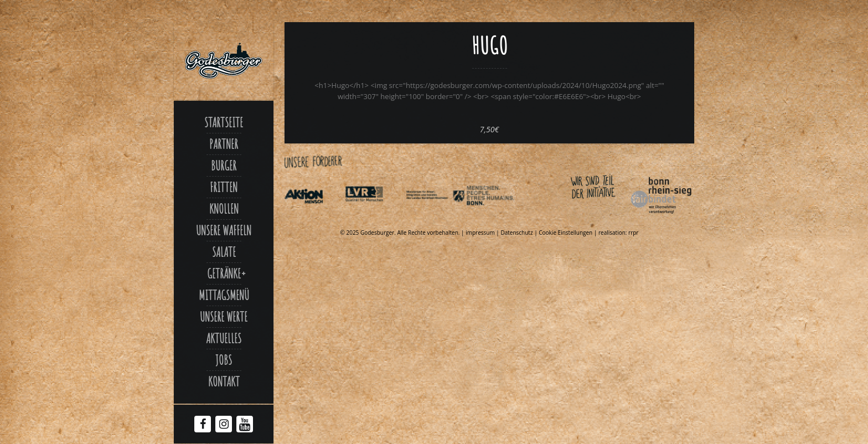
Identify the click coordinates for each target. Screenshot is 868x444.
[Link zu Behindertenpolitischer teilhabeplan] (495, 216)
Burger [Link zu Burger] (224, 166)
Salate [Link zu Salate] (224, 252)
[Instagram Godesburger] (224, 425)
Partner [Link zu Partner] (224, 144)
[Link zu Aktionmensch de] (314, 216)
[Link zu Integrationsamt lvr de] (374, 216)
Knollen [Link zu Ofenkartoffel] (224, 209)
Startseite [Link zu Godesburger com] (224, 122)
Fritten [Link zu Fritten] (224, 187)
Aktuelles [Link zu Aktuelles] (224, 338)
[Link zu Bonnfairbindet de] (610, 216)
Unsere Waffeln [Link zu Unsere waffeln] (224, 230)
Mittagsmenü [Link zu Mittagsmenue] (224, 295)
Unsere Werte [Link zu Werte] (224, 317)
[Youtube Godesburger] (245, 426)
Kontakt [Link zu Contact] (224, 381)
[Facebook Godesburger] (203, 425)
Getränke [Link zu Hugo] (224, 273)
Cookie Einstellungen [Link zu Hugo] (565, 233)
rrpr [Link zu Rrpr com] (633, 233)
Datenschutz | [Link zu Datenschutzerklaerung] (520, 233)
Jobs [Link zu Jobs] (224, 360)
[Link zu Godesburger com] (224, 61)
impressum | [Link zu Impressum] (483, 233)
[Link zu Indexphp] (435, 216)
